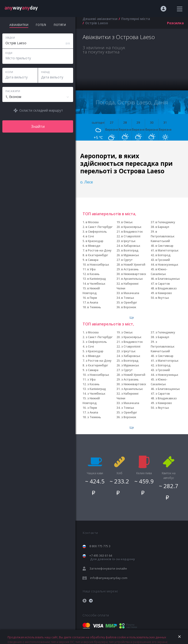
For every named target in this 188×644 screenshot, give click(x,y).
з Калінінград (97, 389)
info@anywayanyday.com (109, 578)
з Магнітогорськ (167, 361)
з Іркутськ (128, 351)
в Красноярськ (131, 227)
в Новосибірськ (98, 265)
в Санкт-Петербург (99, 227)
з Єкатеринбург (97, 365)
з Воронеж (129, 417)
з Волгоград (130, 361)
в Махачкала (130, 293)
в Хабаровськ (131, 246)
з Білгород (163, 365)
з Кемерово (164, 403)
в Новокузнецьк (167, 265)
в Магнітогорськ (167, 250)
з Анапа (93, 412)
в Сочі (90, 236)
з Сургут (127, 370)
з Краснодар (94, 351)
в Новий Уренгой (133, 265)
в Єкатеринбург (97, 255)
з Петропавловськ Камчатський (163, 346)
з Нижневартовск (134, 384)
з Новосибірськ (98, 375)
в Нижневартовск (134, 274)
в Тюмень (94, 307)
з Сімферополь (96, 342)
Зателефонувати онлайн (108, 568)
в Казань (93, 274)
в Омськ (127, 222)
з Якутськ (162, 408)
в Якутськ (162, 298)
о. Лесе (87, 182)
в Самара (92, 260)
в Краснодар (94, 241)
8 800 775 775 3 (100, 546)
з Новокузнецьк (167, 375)
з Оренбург (129, 412)
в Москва (92, 222)
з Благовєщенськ (168, 389)
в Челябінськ (96, 284)
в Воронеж (129, 307)
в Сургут (127, 260)
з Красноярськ (131, 337)
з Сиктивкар (164, 356)
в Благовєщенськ (168, 279)
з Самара (92, 370)
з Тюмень (94, 417)
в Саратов (163, 284)
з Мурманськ (130, 365)
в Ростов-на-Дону (98, 250)
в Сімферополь (96, 232)
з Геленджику (165, 332)
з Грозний (163, 370)
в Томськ (128, 298)
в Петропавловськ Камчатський (163, 236)
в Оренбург (129, 302)
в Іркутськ (128, 241)
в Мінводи (93, 246)
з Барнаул (162, 337)
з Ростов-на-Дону (98, 361)
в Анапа (93, 302)
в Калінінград (97, 279)
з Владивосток (132, 342)
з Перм (92, 408)
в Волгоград (130, 250)
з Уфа (91, 379)
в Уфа (91, 269)
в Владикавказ (166, 288)
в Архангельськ (132, 279)
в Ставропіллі (131, 236)
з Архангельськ (132, 389)
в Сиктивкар (164, 246)
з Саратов (163, 394)
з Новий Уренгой (133, 375)
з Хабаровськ (131, 356)
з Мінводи (93, 356)
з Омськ (127, 332)
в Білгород (163, 255)
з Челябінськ (96, 394)
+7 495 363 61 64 (112, 557)
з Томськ (128, 408)
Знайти (38, 126)
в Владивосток (132, 232)
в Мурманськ (130, 255)
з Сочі (90, 346)
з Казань (93, 384)
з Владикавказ (166, 398)
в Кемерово (164, 293)
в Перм (92, 298)
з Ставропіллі (131, 346)
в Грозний (163, 260)
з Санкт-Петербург (99, 337)
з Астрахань (130, 379)
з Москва (92, 332)
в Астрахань (130, 269)
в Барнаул (162, 227)
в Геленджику (165, 222)
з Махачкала (130, 403)
